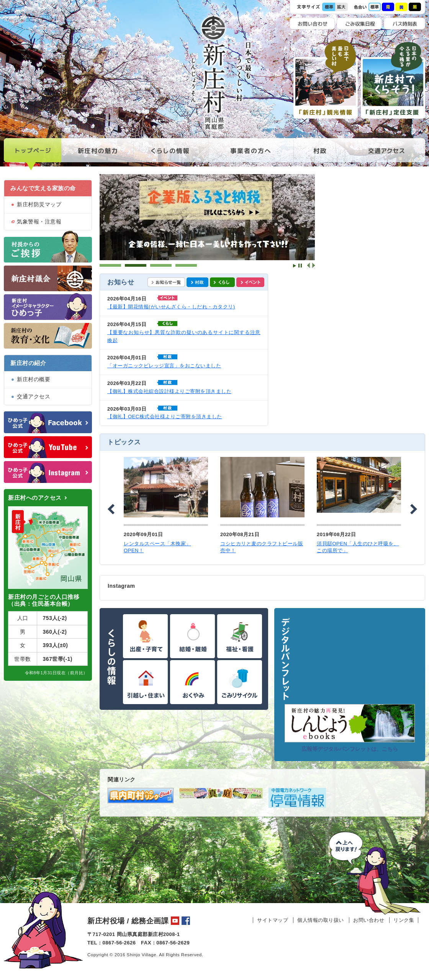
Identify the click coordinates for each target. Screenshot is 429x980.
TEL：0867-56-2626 (112, 943)
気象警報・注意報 (39, 222)
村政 (319, 154)
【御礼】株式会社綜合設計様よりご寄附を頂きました (169, 391)
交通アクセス (385, 154)
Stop (300, 266)
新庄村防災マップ (39, 204)
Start (294, 266)
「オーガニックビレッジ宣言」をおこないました (164, 366)
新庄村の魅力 (97, 154)
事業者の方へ (251, 154)
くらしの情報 (171, 154)
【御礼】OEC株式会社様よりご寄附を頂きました (165, 417)
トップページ (33, 154)
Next (313, 265)
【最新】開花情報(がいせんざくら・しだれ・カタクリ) (171, 307)
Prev (309, 265)
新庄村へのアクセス (35, 498)
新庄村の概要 (34, 379)
